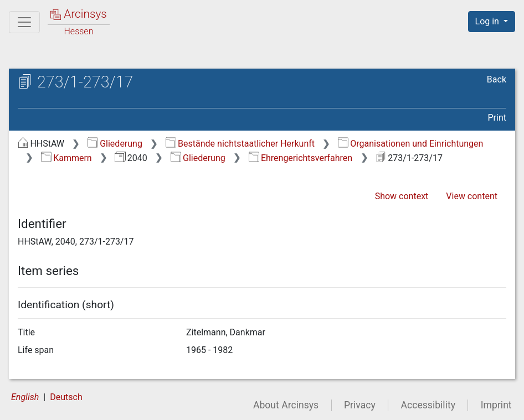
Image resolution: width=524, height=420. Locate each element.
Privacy (360, 405)
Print (497, 118)
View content (472, 196)
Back (497, 79)
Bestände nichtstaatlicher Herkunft (240, 144)
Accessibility (428, 405)
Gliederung (115, 144)
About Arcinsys (286, 405)
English (25, 397)
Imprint (496, 405)
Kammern (66, 158)
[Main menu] (24, 22)
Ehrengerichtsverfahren (301, 158)
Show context (402, 196)
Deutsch (66, 397)
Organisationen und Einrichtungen (411, 144)
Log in (488, 21)
